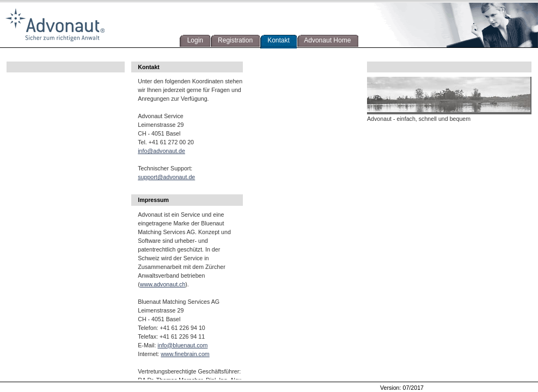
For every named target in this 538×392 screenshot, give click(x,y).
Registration (234, 40)
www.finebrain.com (185, 354)
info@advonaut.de (161, 151)
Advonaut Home (326, 40)
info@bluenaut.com (182, 345)
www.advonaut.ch (163, 284)
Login (193, 40)
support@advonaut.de (166, 177)
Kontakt (277, 40)
